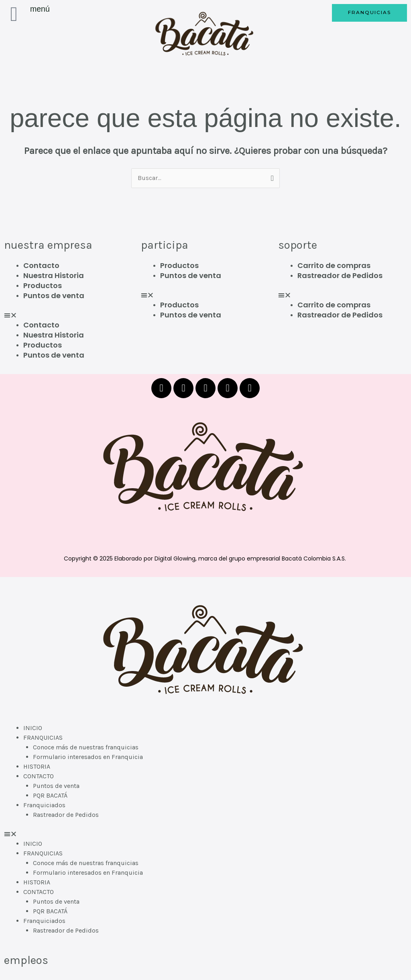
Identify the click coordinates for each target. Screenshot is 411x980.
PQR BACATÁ (50, 796)
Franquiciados (44, 805)
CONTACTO (39, 776)
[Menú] (14, 14)
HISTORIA (37, 767)
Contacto (41, 265)
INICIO (33, 728)
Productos (43, 285)
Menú (40, 9)
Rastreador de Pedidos (340, 275)
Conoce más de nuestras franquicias (86, 748)
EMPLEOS (26, 961)
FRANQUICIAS (43, 738)
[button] (68, 315)
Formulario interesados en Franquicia (88, 757)
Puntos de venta (54, 296)
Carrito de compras (334, 265)
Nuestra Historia (54, 275)
